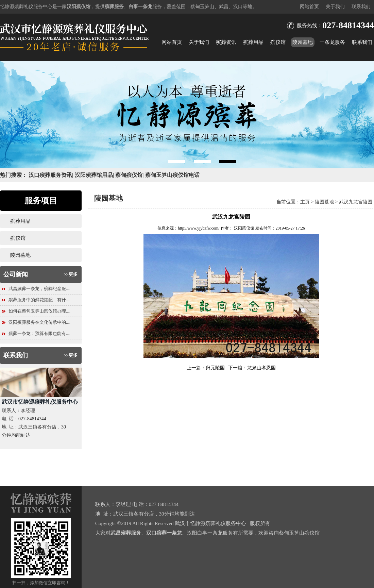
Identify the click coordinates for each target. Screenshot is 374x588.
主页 (305, 202)
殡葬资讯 (226, 42)
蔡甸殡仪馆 (129, 175)
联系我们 (361, 7)
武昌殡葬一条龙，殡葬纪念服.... (39, 289)
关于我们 (335, 7)
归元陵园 (215, 368)
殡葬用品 (253, 42)
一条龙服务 (332, 42)
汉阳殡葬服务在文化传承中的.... (39, 322)
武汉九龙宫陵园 (356, 202)
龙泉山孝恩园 (261, 368)
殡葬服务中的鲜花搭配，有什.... (39, 300)
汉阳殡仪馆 (244, 228)
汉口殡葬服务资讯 (50, 175)
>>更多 (71, 274)
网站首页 (309, 7)
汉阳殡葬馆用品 (94, 175)
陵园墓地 (303, 42)
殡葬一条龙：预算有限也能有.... (39, 333)
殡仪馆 (278, 42)
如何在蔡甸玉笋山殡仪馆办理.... (39, 311)
